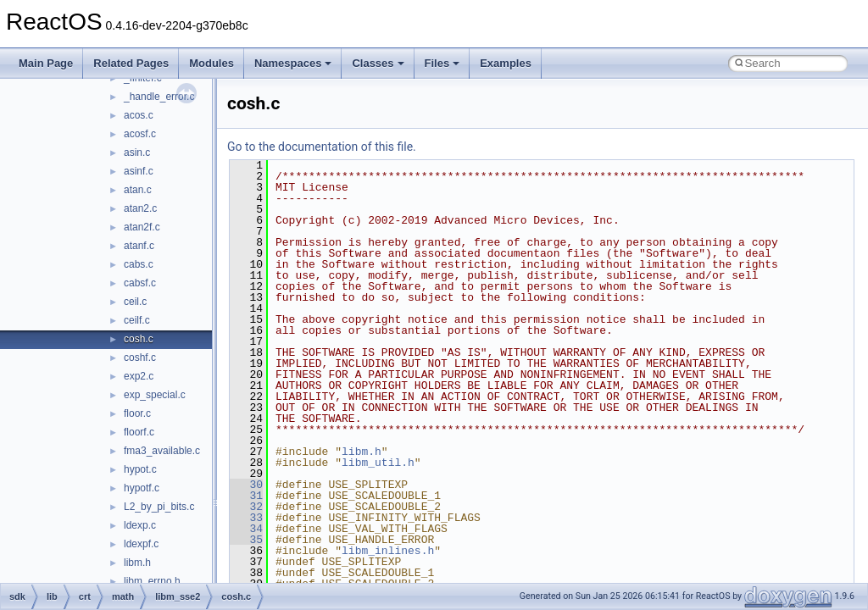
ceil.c (135, 302)
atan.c (138, 190)
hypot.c (140, 469)
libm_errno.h (152, 581)
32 (246, 507)
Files (442, 63)
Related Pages (131, 63)
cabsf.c (140, 283)
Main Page (46, 63)
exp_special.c (155, 395)
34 (246, 529)
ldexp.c (140, 525)
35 (246, 540)
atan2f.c (142, 227)
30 (246, 485)
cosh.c (139, 339)
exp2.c (139, 376)
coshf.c (140, 358)
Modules (211, 63)
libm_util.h (378, 463)
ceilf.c (137, 320)
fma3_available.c (162, 451)
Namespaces (293, 63)
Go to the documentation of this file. (322, 147)
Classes (378, 63)
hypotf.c (142, 488)
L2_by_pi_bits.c (159, 507)
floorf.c (139, 432)
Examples (506, 63)
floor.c (137, 413)
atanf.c (139, 246)
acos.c (139, 115)
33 (246, 518)
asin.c (137, 152)
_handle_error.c (159, 97)
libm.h (137, 563)
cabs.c (139, 264)
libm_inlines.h (388, 551)
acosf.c (140, 134)
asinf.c (139, 171)
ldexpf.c (141, 544)
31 (246, 496)
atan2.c (140, 208)
